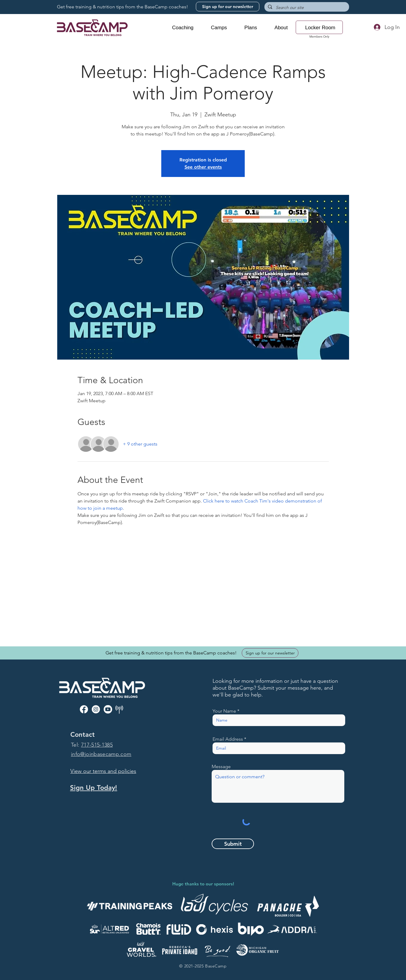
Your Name (224, 711)
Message (221, 767)
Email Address (228, 739)
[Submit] (233, 844)
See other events (203, 167)
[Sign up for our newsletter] (228, 7)
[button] (183, 28)
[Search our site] (306, 8)
